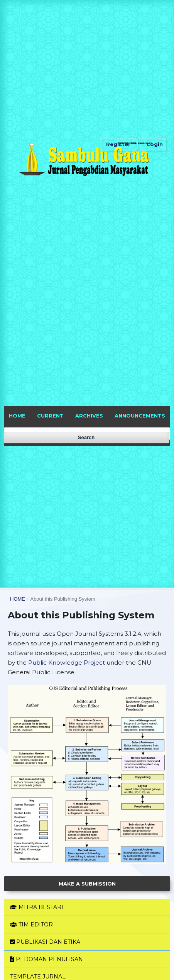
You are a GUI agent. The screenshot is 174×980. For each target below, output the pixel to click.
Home (18, 599)
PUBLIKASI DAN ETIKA (45, 942)
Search (86, 437)
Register (118, 144)
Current (50, 416)
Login (155, 144)
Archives (89, 416)
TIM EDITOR (31, 924)
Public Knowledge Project (67, 663)
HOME (17, 416)
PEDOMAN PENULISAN (46, 959)
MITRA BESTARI (37, 907)
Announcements (140, 416)
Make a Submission (87, 884)
